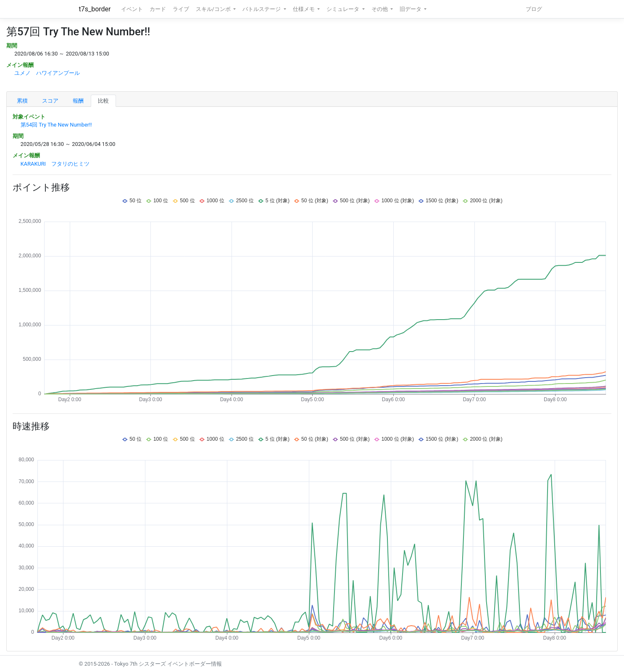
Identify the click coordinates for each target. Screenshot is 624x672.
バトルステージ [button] (262, 9)
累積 (22, 101)
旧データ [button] (411, 9)
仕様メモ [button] (304, 9)
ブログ (534, 9)
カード (158, 9)
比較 (103, 101)
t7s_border (95, 9)
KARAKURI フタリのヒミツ (55, 164)
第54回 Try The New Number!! (56, 125)
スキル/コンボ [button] (214, 9)
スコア (50, 101)
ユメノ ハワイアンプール (47, 73)
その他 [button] (380, 9)
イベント (132, 9)
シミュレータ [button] (344, 9)
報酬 (78, 101)
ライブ (181, 9)
